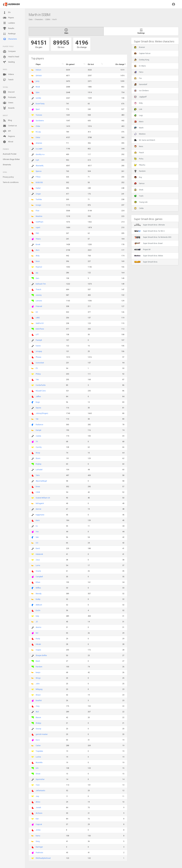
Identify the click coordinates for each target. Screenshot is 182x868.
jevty (38, 81)
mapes (38, 650)
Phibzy (38, 374)
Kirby (138, 103)
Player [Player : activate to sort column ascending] (38, 64)
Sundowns (40, 121)
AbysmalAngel (41, 481)
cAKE (38, 318)
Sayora (38, 408)
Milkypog (39, 689)
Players (8, 18)
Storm (38, 458)
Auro (38, 250)
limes (38, 487)
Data (31, 19)
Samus (139, 183)
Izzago (38, 205)
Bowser (140, 47)
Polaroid (39, 306)
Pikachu (140, 165)
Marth (139, 128)
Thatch (38, 290)
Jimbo (38, 830)
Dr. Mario (140, 66)
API (7, 131)
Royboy (39, 464)
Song (38, 841)
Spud (38, 109)
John (38, 684)
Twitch (8, 80)
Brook (38, 244)
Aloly (38, 256)
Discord (9, 92)
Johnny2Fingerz (42, 413)
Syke (38, 92)
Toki (37, 380)
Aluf (37, 712)
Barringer (39, 847)
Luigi (138, 115)
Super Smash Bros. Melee (149, 256)
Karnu (38, 836)
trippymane (40, 515)
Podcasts (9, 97)
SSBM (48, 19)
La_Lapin (39, 149)
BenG (38, 548)
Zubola (38, 436)
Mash (38, 661)
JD (37, 622)
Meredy (39, 594)
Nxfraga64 (40, 503)
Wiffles (38, 588)
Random (39, 667)
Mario (139, 122)
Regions (9, 136)
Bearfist (39, 701)
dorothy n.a (40, 154)
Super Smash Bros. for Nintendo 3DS (153, 237)
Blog (7, 120)
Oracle (38, 571)
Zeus (38, 560)
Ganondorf (141, 84)
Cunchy (39, 447)
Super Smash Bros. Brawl (148, 243)
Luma (38, 565)
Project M (142, 250)
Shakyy (38, 723)
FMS (37, 233)
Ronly (38, 639)
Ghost (38, 774)
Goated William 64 (43, 498)
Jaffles (38, 397)
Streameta (7, 165)
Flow (37, 211)
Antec (38, 802)
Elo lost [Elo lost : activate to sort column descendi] (91, 64)
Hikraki (38, 644)
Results (8, 28)
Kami (38, 520)
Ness (139, 146)
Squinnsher (40, 779)
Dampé (38, 430)
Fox (138, 78)
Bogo (38, 402)
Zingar (38, 194)
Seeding (9, 62)
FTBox (38, 177)
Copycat (39, 824)
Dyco (38, 740)
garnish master (42, 734)
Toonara (39, 115)
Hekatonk (39, 554)
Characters (10, 39)
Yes (37, 532)
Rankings (9, 34)
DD (37, 312)
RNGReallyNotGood (43, 858)
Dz (37, 526)
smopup (39, 351)
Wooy (38, 453)
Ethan (38, 582)
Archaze (39, 813)
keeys (38, 672)
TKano (38, 239)
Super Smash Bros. (146, 262)
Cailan (38, 746)
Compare (9, 51)
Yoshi (139, 196)
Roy (138, 177)
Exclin (38, 610)
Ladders (9, 23)
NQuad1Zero (41, 391)
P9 (37, 368)
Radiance (39, 425)
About (8, 142)
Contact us (10, 126)
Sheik (139, 190)
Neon (38, 261)
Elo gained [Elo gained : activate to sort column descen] (70, 64)
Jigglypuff (140, 97)
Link (138, 109)
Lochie (38, 757)
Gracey (38, 729)
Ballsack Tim (41, 284)
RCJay (38, 132)
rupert (38, 228)
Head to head (11, 57)
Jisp (37, 796)
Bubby (38, 599)
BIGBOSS (39, 182)
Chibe (38, 126)
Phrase (38, 357)
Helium (38, 70)
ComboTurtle (41, 385)
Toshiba (39, 199)
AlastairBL (40, 166)
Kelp (37, 616)
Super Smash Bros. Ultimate (150, 225)
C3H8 (38, 492)
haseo (38, 346)
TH (37, 442)
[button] (174, 4)
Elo (7, 12)
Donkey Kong (142, 60)
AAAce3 (39, 605)
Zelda (139, 208)
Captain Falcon (142, 53)
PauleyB (39, 340)
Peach (139, 153)
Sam (37, 278)
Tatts (38, 475)
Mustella (39, 763)
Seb (37, 537)
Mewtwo (140, 134)
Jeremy (39, 295)
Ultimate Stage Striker (11, 159)
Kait (37, 819)
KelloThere (40, 329)
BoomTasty (40, 104)
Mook (38, 87)
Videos (8, 74)
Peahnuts (39, 853)
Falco (139, 72)
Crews (8, 103)
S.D (37, 543)
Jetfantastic (40, 791)
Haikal (38, 188)
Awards (9, 108)
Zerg (38, 706)
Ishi (37, 768)
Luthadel (39, 470)
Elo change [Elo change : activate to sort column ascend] (120, 64)
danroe (38, 509)
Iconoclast (40, 363)
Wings (38, 678)
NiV (37, 633)
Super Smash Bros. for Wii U (149, 231)
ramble (38, 98)
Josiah (38, 808)
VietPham (39, 222)
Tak (37, 419)
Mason (38, 717)
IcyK (37, 160)
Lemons (39, 301)
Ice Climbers (141, 91)
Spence (39, 171)
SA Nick (39, 76)
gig (37, 273)
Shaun (38, 695)
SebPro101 (40, 323)
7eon (38, 785)
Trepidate (39, 751)
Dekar (38, 137)
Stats (66, 31)
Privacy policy (8, 177)
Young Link (141, 202)
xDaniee (39, 143)
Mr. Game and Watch (145, 140)
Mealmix (39, 216)
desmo (38, 627)
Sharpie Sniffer (41, 655)
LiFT (37, 335)
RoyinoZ (39, 267)
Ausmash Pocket (10, 154)
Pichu (139, 159)
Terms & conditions (11, 182)
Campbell (39, 577)
